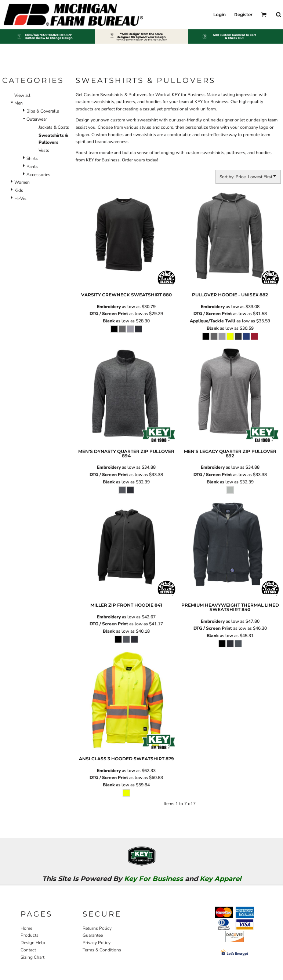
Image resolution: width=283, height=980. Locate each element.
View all (22, 95)
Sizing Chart (32, 957)
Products (30, 935)
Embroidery (109, 307)
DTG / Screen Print (109, 314)
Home (26, 928)
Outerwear (37, 119)
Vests (44, 150)
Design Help (33, 943)
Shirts (32, 158)
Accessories (38, 175)
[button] (264, 14)
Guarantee (93, 935)
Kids (19, 190)
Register (243, 14)
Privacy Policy (97, 943)
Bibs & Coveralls (43, 111)
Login (219, 14)
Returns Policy (97, 928)
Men (19, 103)
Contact (28, 950)
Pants (32, 167)
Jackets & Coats (54, 127)
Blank (109, 321)
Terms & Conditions (102, 950)
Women (22, 182)
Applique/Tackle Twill (213, 321)
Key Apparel (220, 879)
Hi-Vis (20, 198)
